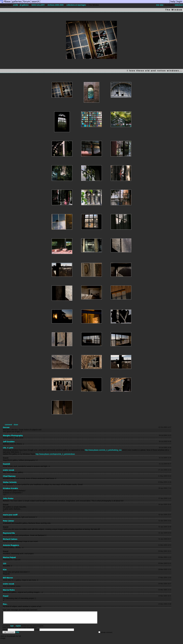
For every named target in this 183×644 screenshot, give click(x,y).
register (18, 628)
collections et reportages (76, 5)
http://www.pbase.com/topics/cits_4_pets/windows (55, 454)
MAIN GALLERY (38, 5)
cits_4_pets (8, 448)
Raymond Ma (9, 533)
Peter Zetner (9, 521)
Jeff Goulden (9, 442)
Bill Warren (8, 578)
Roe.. (5, 604)
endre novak (9, 470)
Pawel (6, 596)
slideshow (179, 5)
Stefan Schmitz (10, 482)
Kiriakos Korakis (10, 488)
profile (16, 5)
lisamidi (6, 464)
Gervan (6, 427)
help (17, 634)
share (16, 425)
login (12, 628)
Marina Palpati (9, 557)
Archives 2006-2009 (56, 5)
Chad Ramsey (9, 476)
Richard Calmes (10, 539)
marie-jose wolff (10, 515)
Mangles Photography (13, 435)
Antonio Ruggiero (11, 545)
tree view (160, 5)
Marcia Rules (9, 590)
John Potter (8, 498)
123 (5, 563)
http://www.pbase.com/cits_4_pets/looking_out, (103, 450)
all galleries (24, 5)
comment (9, 425)
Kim (5, 570)
